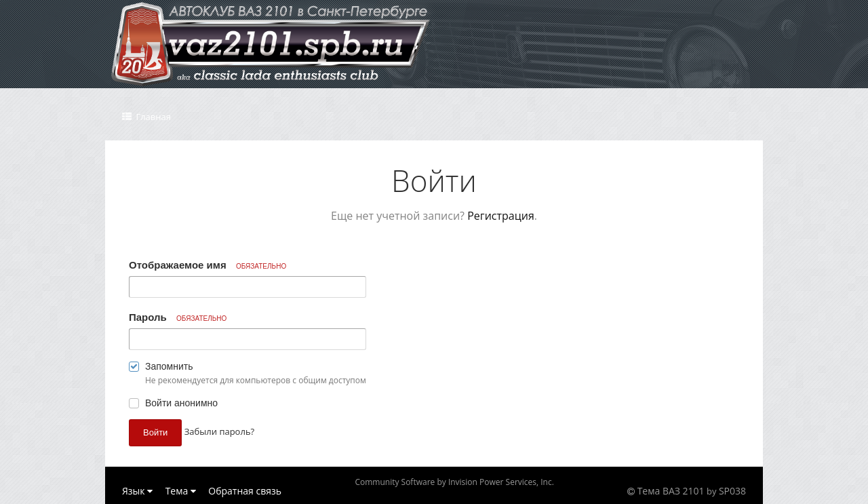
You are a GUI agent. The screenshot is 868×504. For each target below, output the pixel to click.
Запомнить (169, 366)
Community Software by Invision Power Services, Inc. (454, 482)
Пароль (178, 317)
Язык (137, 491)
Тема (181, 491)
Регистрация (501, 216)
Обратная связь (245, 491)
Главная (152, 117)
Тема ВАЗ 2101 (671, 491)
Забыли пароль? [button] (219, 431)
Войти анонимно (181, 403)
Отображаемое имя (208, 265)
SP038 (732, 491)
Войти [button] (155, 432)
